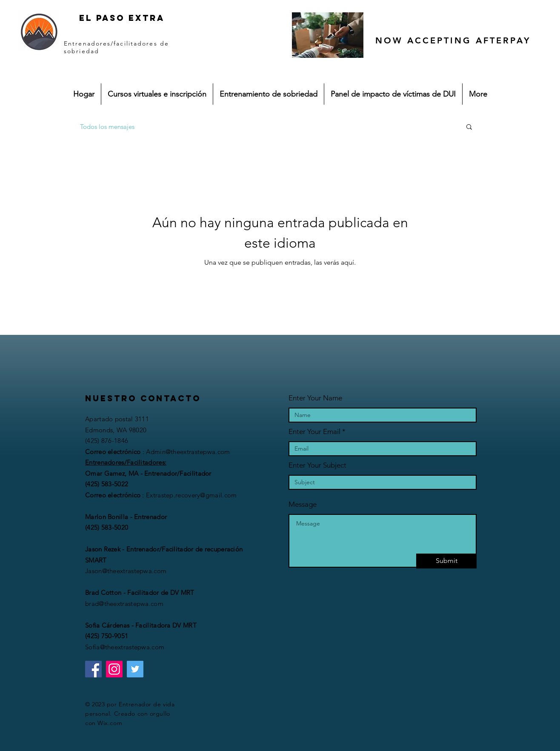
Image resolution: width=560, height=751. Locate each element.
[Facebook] (93, 669)
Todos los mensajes (107, 127)
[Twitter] (135, 669)
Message (303, 504)
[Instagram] (114, 669)
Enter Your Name (315, 398)
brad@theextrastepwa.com (124, 604)
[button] (469, 127)
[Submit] (446, 561)
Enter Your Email (314, 432)
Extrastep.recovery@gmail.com (191, 495)
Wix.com (110, 723)
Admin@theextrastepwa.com (188, 452)
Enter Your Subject (317, 465)
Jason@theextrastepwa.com (126, 571)
